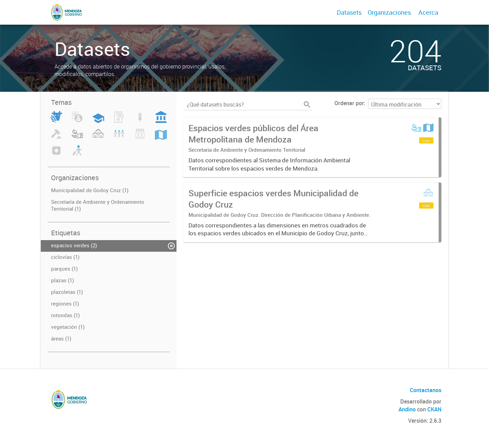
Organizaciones (389, 12)
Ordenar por (349, 103)
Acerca (428, 12)
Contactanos (426, 390)
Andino (407, 409)
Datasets (349, 12)
